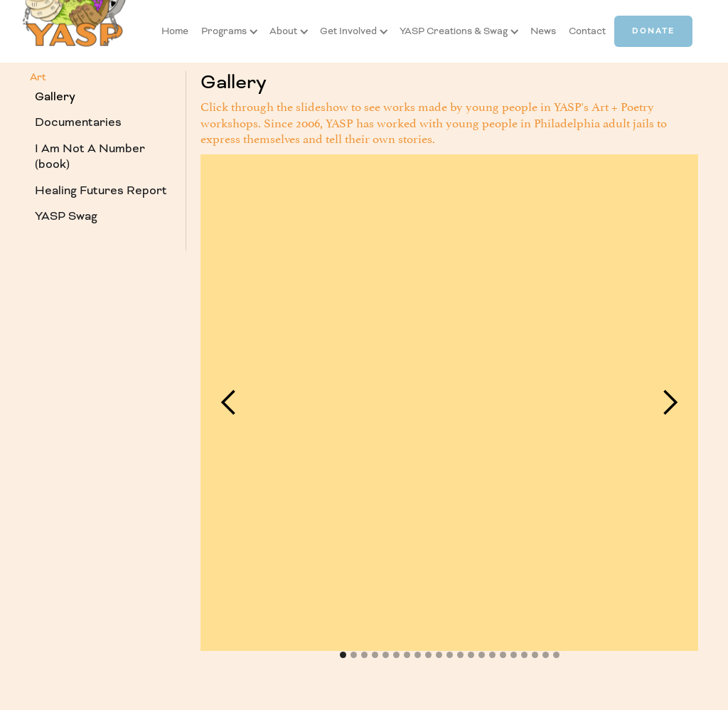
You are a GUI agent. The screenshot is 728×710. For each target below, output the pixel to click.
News (543, 31)
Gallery (55, 96)
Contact (587, 31)
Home (175, 31)
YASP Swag (66, 216)
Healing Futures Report (101, 190)
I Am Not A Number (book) (90, 157)
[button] (224, 31)
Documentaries (78, 122)
